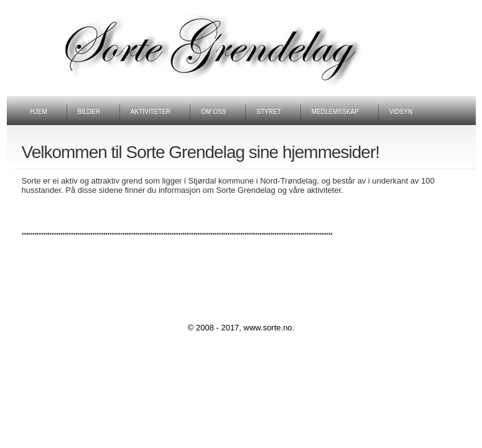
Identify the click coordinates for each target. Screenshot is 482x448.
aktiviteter (151, 112)
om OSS (213, 112)
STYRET (268, 112)
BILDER (89, 112)
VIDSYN (401, 112)
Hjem (39, 112)
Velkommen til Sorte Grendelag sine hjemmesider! (201, 152)
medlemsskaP (335, 112)
